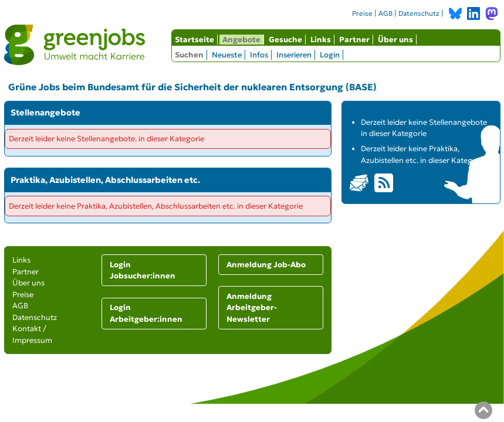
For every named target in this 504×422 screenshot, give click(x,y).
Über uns (395, 40)
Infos (259, 55)
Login (330, 55)
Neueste (227, 55)
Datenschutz (419, 13)
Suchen (189, 55)
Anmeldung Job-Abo (266, 265)
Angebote (241, 40)
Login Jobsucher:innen (143, 270)
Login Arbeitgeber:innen (146, 313)
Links (321, 40)
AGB (385, 13)
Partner (354, 40)
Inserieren (294, 55)
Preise (362, 13)
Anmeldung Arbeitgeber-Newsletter (252, 308)
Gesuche (285, 40)
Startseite (195, 40)
